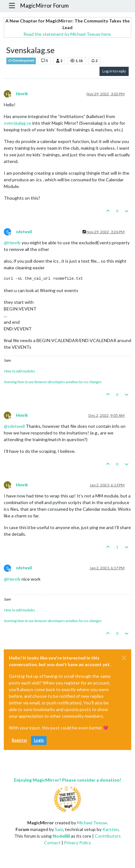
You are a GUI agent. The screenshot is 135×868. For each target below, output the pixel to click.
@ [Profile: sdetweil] (14, 426)
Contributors (108, 836)
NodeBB (61, 836)
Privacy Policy (77, 843)
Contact (52, 843)
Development (21, 61)
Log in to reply (114, 71)
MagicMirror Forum (44, 6)
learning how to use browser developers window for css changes (53, 382)
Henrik (22, 94)
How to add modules (20, 371)
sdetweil (24, 232)
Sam (59, 829)
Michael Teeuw (92, 823)
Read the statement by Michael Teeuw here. (67, 34)
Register (19, 740)
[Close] (124, 658)
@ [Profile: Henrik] (12, 243)
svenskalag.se (18, 123)
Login (39, 740)
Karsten (110, 829)
